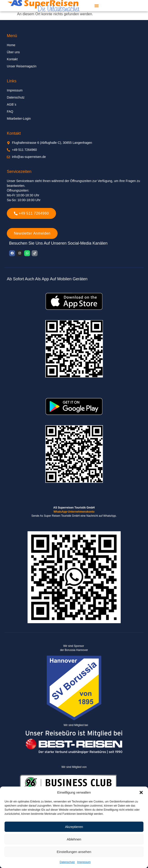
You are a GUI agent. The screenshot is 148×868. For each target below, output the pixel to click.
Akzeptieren (74, 827)
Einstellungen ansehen (74, 852)
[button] (141, 792)
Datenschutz (67, 862)
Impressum (84, 862)
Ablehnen (74, 839)
